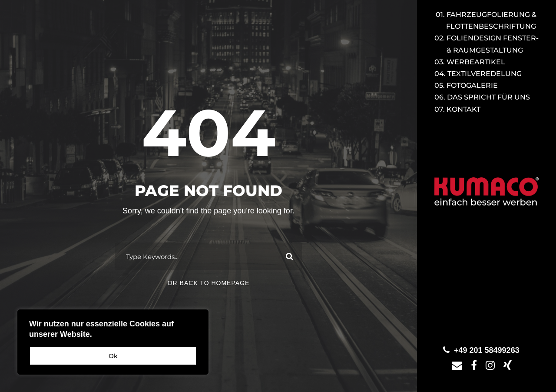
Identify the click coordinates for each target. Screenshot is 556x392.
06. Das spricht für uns (482, 97)
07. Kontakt (457, 109)
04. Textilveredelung (478, 74)
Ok (113, 356)
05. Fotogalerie (466, 85)
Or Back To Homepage (209, 283)
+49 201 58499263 (487, 350)
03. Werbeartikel (470, 62)
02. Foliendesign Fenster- (486, 44)
